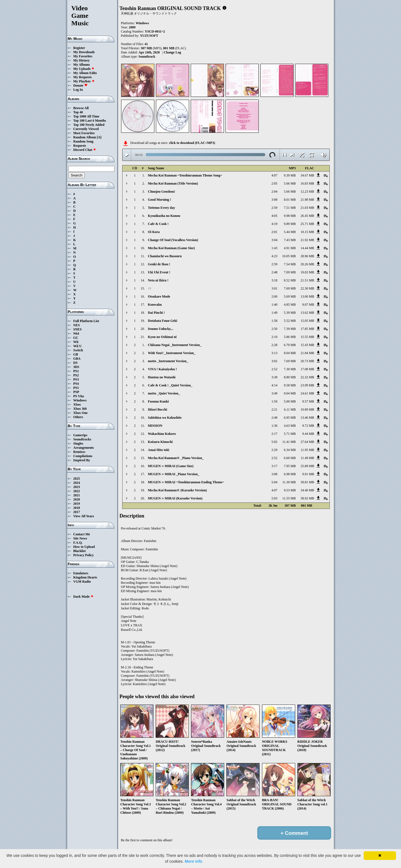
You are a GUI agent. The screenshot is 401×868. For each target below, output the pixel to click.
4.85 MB (290, 305)
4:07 (274, 175)
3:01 (274, 288)
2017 (77, 512)
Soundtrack (147, 57)
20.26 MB (307, 264)
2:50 (274, 329)
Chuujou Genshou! (162, 192)
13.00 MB (307, 296)
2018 (77, 508)
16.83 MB (307, 183)
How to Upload (84, 547)
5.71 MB (290, 434)
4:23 (274, 256)
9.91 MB (308, 474)
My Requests (82, 77)
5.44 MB (290, 232)
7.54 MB (290, 264)
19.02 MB (307, 272)
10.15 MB (307, 232)
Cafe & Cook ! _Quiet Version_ (170, 385)
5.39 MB (290, 313)
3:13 (274, 353)
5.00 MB (290, 401)
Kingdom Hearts (85, 577)
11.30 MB (289, 482)
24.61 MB (307, 393)
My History (81, 60)
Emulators (81, 573)
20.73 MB (307, 361)
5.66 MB (290, 183)
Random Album (85, 137)
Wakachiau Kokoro (162, 434)
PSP (76, 392)
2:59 (274, 208)
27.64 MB (307, 442)
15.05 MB (307, 321)
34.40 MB (307, 490)
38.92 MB (307, 498)
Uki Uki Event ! (159, 272)
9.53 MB (290, 490)
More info (193, 861)
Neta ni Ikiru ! (158, 280)
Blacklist (80, 551)
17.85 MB (307, 329)
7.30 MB (290, 369)
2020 (77, 499)
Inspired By (82, 460)
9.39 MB (290, 175)
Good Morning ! (159, 200)
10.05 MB (289, 256)
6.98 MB (290, 474)
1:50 (274, 401)
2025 (77, 479)
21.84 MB (307, 353)
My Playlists (84, 81)
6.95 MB (290, 418)
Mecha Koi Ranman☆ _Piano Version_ (176, 458)
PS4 (76, 384)
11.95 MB (307, 450)
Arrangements (84, 448)
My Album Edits (85, 73)
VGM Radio (82, 582)
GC (76, 338)
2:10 (274, 337)
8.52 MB (290, 280)
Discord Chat (85, 150)
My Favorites (83, 56)
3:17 (274, 466)
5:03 (274, 498)
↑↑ (150, 288)
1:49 (274, 313)
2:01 (274, 232)
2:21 (274, 410)
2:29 (274, 450)
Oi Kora (154, 232)
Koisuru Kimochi (160, 442)
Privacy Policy (84, 555)
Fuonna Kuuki (158, 401)
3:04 (274, 240)
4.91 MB (290, 248)
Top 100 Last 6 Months (90, 121)
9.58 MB (290, 385)
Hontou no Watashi (162, 377)
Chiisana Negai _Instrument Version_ (175, 345)
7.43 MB (290, 240)
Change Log (172, 52)
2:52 (274, 369)
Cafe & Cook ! (158, 224)
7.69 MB (290, 288)
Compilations (83, 456)
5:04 (274, 482)
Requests (80, 146)
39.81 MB (307, 482)
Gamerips (80, 435)
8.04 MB (290, 353)
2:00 (274, 296)
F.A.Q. (78, 543)
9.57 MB (308, 401)
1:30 (274, 426)
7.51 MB (290, 208)
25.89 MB (307, 466)
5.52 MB (290, 321)
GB (76, 354)
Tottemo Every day (162, 208)
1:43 (274, 248)
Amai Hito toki (159, 450)
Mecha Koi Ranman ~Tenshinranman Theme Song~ (185, 175)
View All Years (84, 516)
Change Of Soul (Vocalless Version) (173, 240)
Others (78, 417)
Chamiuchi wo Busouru (165, 256)
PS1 (76, 371)
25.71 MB (307, 224)
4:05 (274, 216)
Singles (78, 443)
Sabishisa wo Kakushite (165, 418)
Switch (78, 350)
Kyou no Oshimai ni (162, 337)
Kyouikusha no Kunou (164, 216)
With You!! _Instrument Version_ (172, 353)
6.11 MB (290, 410)
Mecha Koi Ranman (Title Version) (173, 183)
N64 (76, 334)
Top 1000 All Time (86, 116)
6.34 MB (290, 450)
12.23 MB (307, 192)
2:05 (274, 183)
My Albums (82, 65)
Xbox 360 (80, 409)
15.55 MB (307, 337)
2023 (77, 487)
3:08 (274, 200)
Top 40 (78, 112)
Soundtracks (82, 439)
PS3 (76, 379)
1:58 (274, 321)
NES (76, 325)
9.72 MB (308, 426)
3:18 (274, 280)
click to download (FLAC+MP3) (192, 143)
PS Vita (79, 396)
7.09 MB (290, 272)
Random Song (83, 141)
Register (79, 48)
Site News (80, 538)
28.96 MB (307, 256)
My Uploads (84, 69)
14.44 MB (307, 248)
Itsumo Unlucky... (161, 329)
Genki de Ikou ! (159, 264)
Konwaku (155, 305)
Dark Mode (83, 597)
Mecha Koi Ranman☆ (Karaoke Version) (177, 490)
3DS (76, 367)
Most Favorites (84, 133)
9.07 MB (308, 305)
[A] (99, 137)
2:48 (274, 272)
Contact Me (82, 534)
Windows (80, 400)
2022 (77, 491)
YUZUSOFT (149, 36)
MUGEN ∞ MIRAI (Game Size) (171, 466)
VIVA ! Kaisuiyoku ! (162, 369)
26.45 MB (307, 216)
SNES (77, 329)
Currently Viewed (86, 129)
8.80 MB (290, 377)
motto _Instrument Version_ (168, 361)
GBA (77, 359)
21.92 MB (307, 240)
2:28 (274, 345)
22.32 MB (307, 377)
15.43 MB (307, 345)
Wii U (77, 346)
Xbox (77, 404)
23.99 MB (307, 385)
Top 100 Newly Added (89, 125)
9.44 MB (308, 434)
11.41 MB (289, 442)
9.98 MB (290, 216)
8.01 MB (290, 200)
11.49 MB (307, 458)
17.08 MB (307, 369)
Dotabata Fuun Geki (162, 321)
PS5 (76, 388)
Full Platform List (86, 321)
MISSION (155, 426)
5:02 (274, 442)
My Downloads (84, 52)
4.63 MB (290, 426)
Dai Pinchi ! (156, 313)
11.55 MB (289, 498)
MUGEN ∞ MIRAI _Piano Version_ (174, 474)
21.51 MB (307, 280)
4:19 (274, 224)
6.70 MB (290, 345)
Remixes (79, 452)
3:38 (274, 377)
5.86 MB (290, 337)
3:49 (274, 393)
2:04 (274, 192)
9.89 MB (290, 224)
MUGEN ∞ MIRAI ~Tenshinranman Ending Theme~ (186, 482)
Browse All (81, 108)
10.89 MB (307, 410)
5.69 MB (290, 296)
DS (75, 363)
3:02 (274, 361)
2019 (77, 504)
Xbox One (80, 413)
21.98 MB (307, 200)
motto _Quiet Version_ (164, 393)
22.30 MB (307, 288)
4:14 (274, 385)
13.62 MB (307, 313)
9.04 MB (290, 393)
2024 (77, 483)
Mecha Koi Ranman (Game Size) (171, 248)
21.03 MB (307, 208)
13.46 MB (307, 418)
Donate (80, 85)
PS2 (76, 375)
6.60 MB (290, 458)
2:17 (274, 434)
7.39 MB (290, 329)
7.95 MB (290, 466)
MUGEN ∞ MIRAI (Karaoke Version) (175, 498)
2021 (77, 495)
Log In (78, 90)
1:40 (274, 305)
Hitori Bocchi (157, 410)
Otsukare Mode (159, 296)
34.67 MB (307, 175)
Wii (76, 342)
